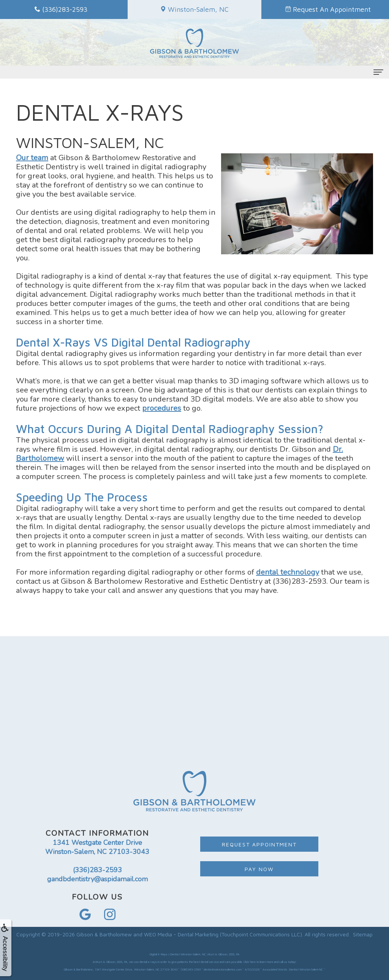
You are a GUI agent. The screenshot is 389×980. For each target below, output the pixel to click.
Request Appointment (259, 844)
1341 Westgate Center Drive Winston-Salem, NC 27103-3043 (97, 847)
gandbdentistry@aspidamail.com (97, 879)
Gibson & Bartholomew (104, 934)
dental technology (288, 572)
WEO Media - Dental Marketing (181, 934)
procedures (162, 408)
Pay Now (259, 869)
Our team (32, 158)
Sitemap (363, 934)
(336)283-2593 (97, 870)
